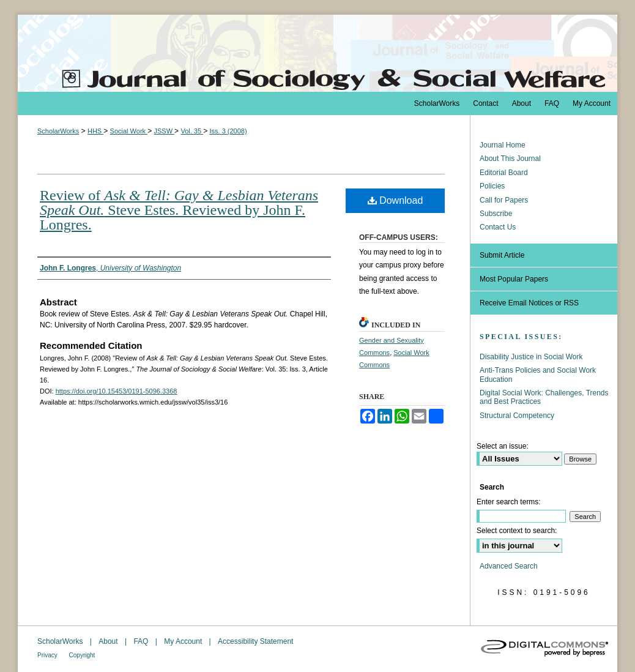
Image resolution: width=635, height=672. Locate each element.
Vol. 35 (192, 131)
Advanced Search (509, 566)
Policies (492, 186)
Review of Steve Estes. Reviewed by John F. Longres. (179, 210)
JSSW (164, 131)
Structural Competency (517, 416)
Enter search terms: (509, 502)
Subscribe (496, 214)
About (109, 641)
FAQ (142, 641)
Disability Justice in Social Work (531, 357)
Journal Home (503, 145)
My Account (184, 641)
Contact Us (498, 227)
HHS (95, 131)
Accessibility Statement (255, 641)
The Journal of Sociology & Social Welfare (317, 53)
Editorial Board (504, 173)
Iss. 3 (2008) (228, 131)
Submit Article (502, 255)
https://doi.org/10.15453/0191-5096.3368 (117, 391)
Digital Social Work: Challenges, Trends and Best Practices (544, 397)
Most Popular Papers (514, 279)
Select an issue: (503, 446)
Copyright (82, 655)
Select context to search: (517, 531)
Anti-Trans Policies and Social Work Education (538, 375)
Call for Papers (504, 200)
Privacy (48, 655)
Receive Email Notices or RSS (529, 303)
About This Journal (510, 159)
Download (395, 200)
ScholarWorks (58, 131)
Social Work (129, 131)
